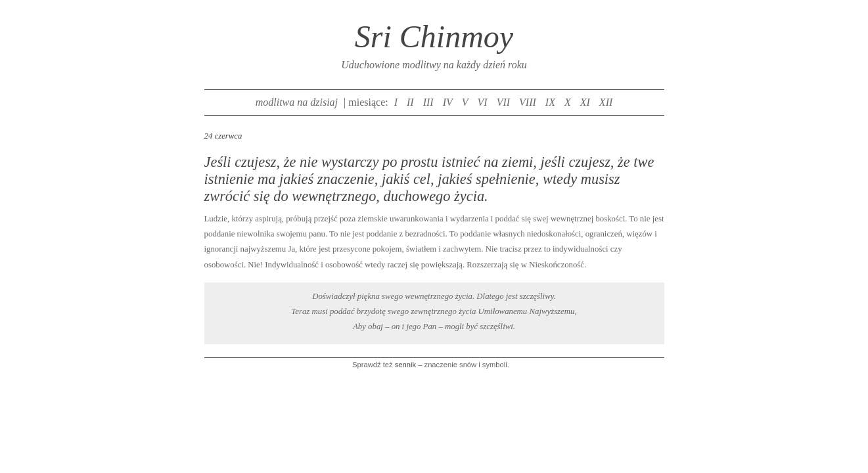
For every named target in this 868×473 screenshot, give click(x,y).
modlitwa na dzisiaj (297, 102)
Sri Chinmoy (434, 36)
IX (550, 102)
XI (585, 102)
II (410, 102)
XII (606, 102)
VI (483, 102)
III (428, 102)
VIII (528, 102)
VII (503, 102)
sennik (405, 365)
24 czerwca (223, 136)
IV (448, 102)
